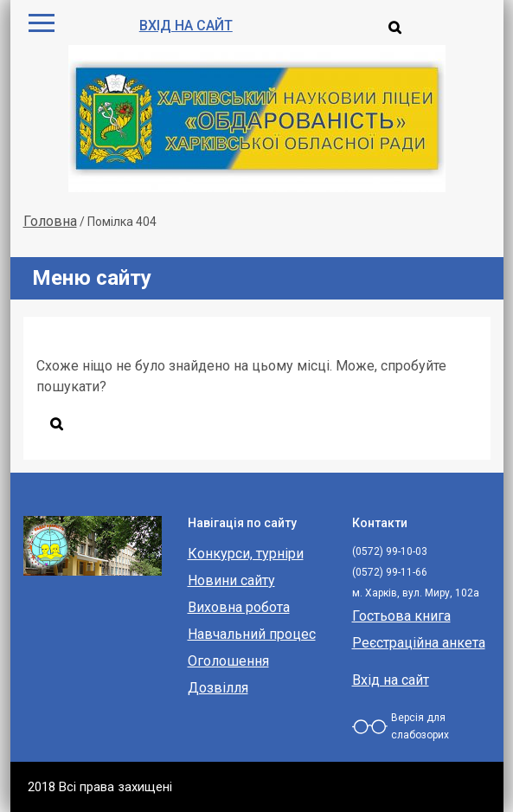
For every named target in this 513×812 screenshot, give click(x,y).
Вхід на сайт (186, 26)
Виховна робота (239, 607)
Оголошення (228, 661)
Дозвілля (218, 688)
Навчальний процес (252, 634)
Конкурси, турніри (246, 554)
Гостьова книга (401, 616)
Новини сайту (231, 580)
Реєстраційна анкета (419, 643)
